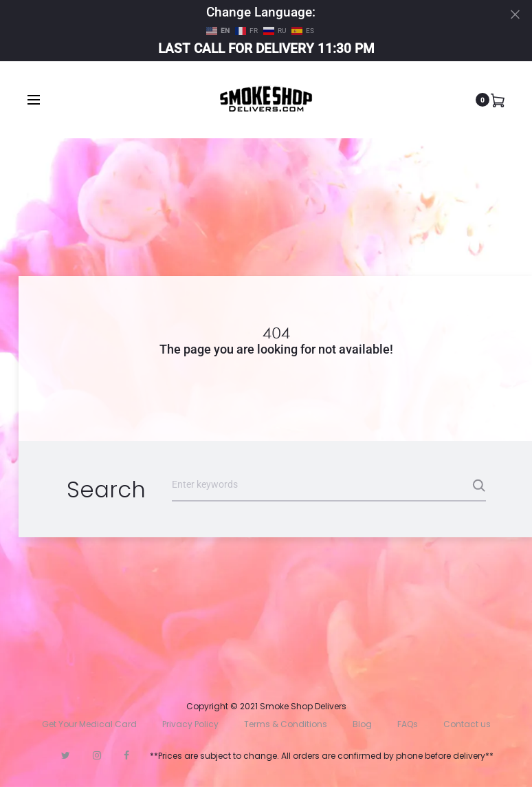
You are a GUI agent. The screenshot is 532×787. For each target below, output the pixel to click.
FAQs (408, 724)
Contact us (467, 724)
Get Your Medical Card (89, 724)
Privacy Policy (190, 724)
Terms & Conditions (286, 724)
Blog (362, 724)
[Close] (515, 14)
